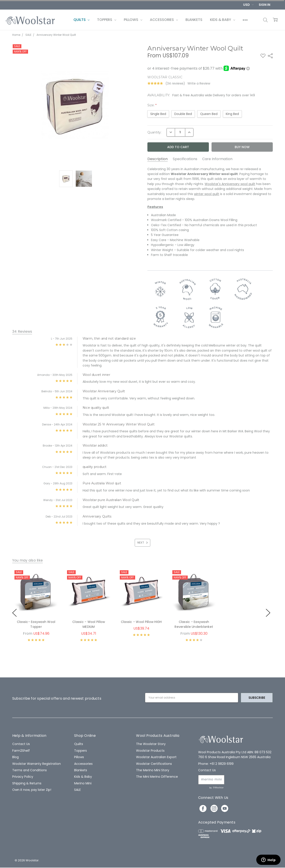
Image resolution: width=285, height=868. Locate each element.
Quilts (81, 20)
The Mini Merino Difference (157, 777)
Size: (152, 105)
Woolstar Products (150, 751)
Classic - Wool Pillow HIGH (141, 622)
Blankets (194, 20)
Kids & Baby (223, 20)
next (268, 613)
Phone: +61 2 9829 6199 (216, 764)
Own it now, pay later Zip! (32, 790)
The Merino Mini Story (153, 770)
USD (248, 5)
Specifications (185, 159)
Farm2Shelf (21, 751)
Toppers (107, 20)
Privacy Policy (23, 777)
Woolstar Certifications (154, 764)
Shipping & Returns (27, 783)
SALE (77, 790)
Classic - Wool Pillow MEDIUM (89, 624)
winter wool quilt (207, 194)
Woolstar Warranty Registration (37, 764)
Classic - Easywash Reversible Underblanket (194, 624)
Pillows (133, 20)
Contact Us (21, 744)
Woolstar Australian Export (156, 757)
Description (158, 159)
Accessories (164, 20)
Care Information (217, 159)
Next (143, 543)
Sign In (265, 5)
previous (14, 613)
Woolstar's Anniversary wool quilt (230, 184)
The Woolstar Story (151, 744)
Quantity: (154, 132)
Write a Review (199, 83)
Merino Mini (83, 783)
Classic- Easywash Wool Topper (36, 624)
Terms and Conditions (30, 770)
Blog (15, 757)
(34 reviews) (175, 83)
